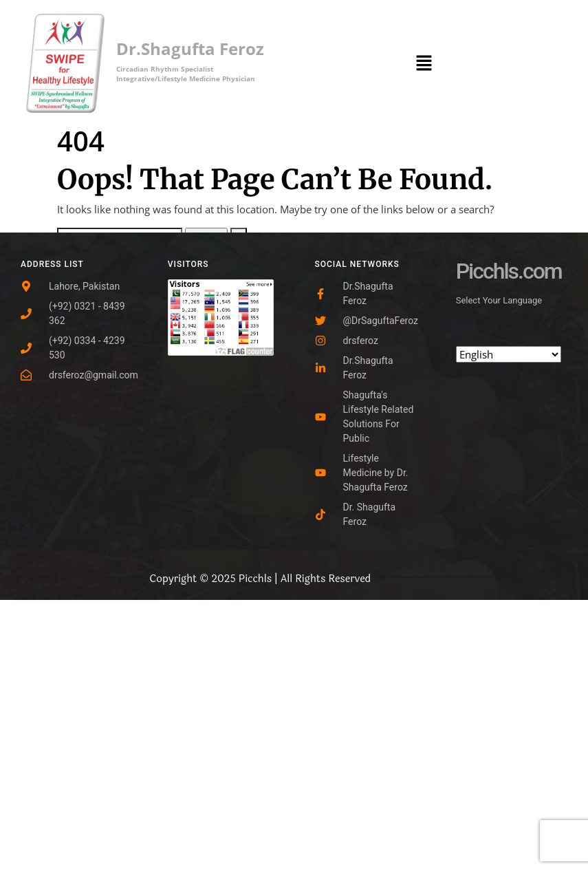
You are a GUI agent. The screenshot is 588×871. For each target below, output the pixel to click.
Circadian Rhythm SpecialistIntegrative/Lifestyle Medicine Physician (186, 74)
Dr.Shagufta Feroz (190, 49)
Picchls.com (509, 271)
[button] (424, 62)
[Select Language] (509, 354)
